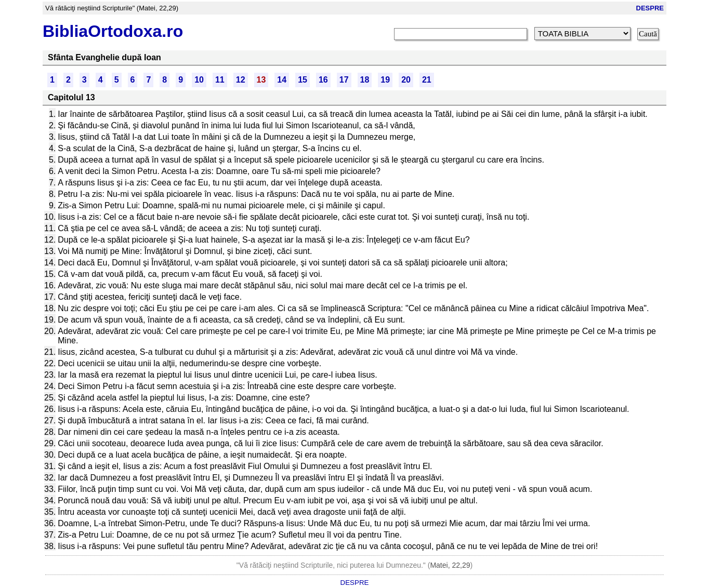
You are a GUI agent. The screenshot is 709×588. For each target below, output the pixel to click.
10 (199, 80)
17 (344, 80)
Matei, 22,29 (450, 565)
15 (303, 80)
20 (406, 80)
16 (323, 80)
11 (220, 80)
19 (385, 80)
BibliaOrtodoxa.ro (113, 31)
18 (365, 80)
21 (427, 80)
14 (282, 80)
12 (241, 80)
